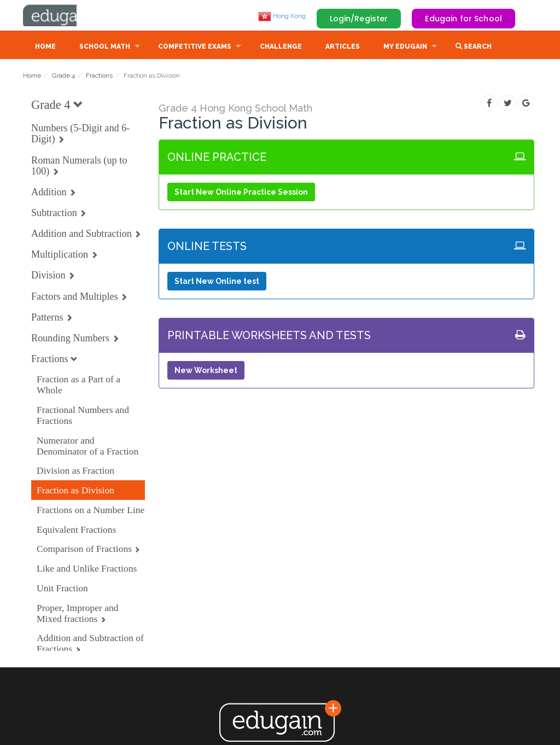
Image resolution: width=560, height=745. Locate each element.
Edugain (64, 16)
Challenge (281, 48)
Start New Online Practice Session (241, 193)
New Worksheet (206, 371)
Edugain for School (463, 19)
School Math (105, 48)
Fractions (99, 77)
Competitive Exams (195, 48)
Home (45, 48)
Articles (343, 48)
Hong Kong (282, 16)
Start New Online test (217, 282)
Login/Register (359, 19)
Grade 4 (63, 77)
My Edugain (405, 48)
